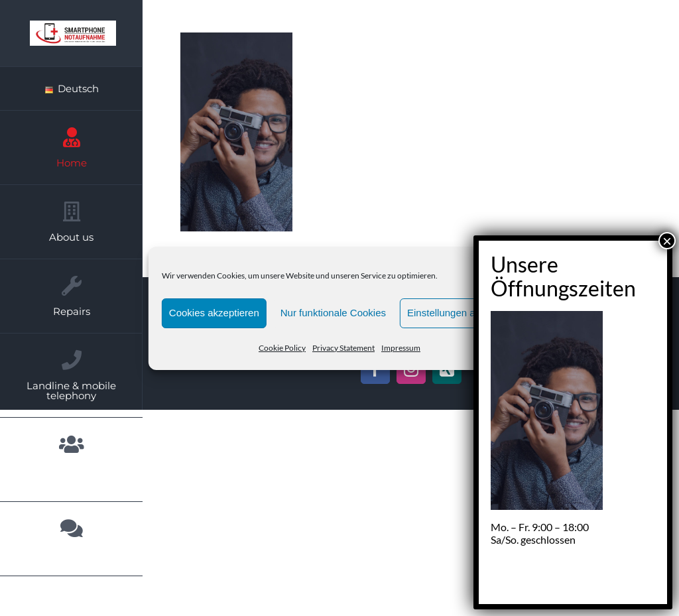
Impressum (401, 348)
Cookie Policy (282, 348)
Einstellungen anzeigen (459, 313)
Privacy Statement (343, 348)
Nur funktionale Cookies (333, 313)
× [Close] (667, 241)
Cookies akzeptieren (214, 313)
